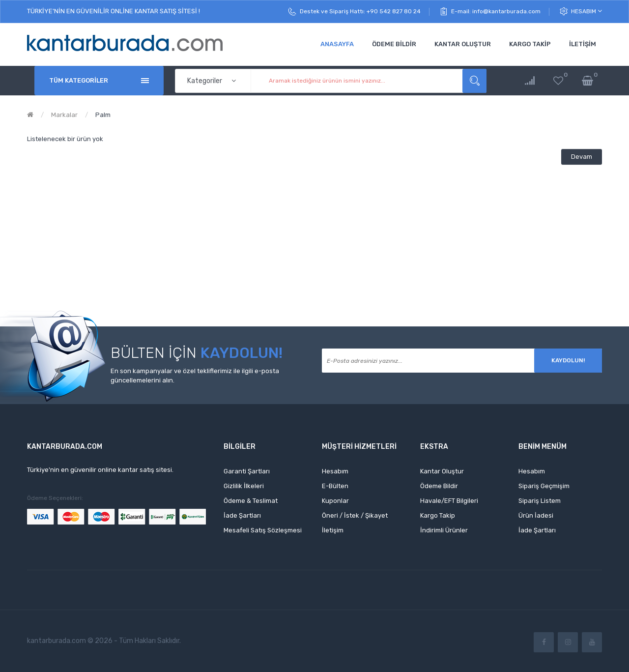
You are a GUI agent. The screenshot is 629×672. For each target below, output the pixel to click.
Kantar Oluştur (442, 471)
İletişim (333, 530)
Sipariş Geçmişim (544, 486)
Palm (103, 115)
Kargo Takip (438, 515)
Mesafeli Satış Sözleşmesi (263, 530)
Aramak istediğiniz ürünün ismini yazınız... (474, 81)
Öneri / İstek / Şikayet (355, 515)
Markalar (64, 115)
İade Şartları (242, 515)
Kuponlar (335, 501)
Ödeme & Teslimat (251, 501)
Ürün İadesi (536, 515)
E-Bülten (335, 486)
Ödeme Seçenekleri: (55, 498)
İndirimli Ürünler (444, 530)
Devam (582, 157)
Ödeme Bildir (439, 486)
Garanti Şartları (247, 471)
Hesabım (586, 11)
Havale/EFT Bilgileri (449, 501)
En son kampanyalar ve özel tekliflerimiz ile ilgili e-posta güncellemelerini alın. (195, 376)
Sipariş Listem (540, 501)
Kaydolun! (568, 360)
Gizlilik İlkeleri (244, 486)
